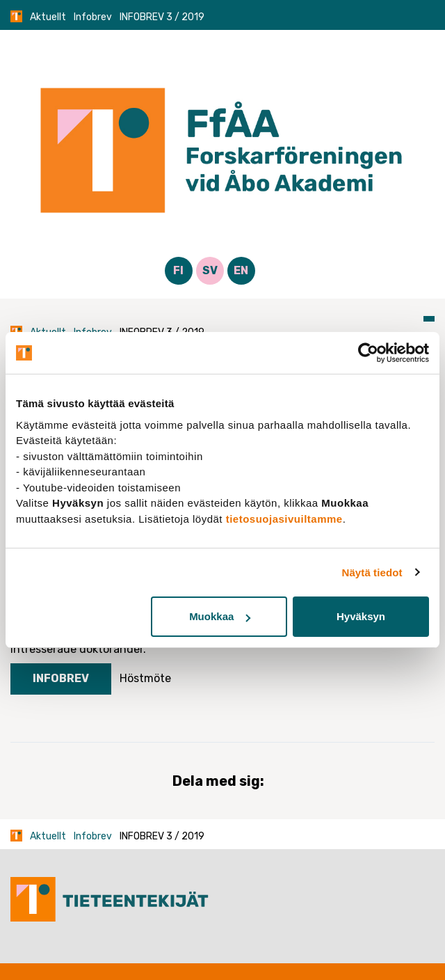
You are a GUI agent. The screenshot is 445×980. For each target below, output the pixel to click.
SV (210, 270)
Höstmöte (145, 678)
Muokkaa (220, 616)
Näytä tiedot (372, 572)
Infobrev (93, 17)
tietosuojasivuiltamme (284, 519)
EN (241, 270)
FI (178, 270)
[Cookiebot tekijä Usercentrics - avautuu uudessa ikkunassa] (368, 353)
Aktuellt (48, 17)
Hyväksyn (361, 616)
